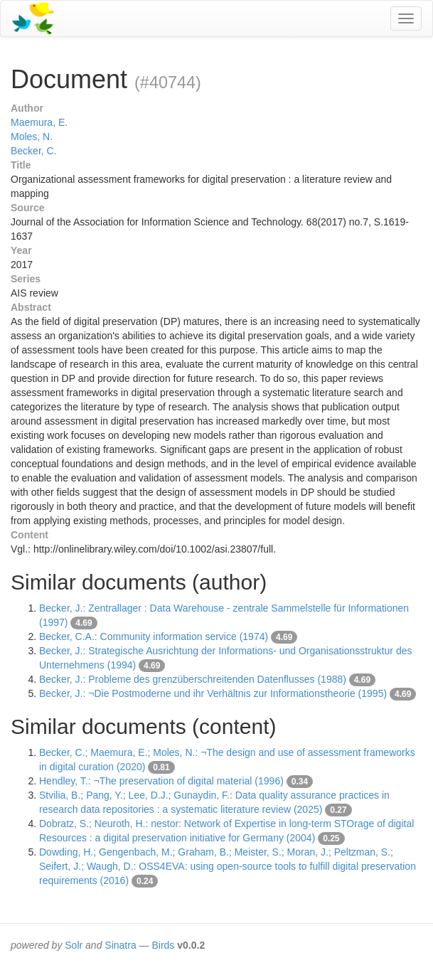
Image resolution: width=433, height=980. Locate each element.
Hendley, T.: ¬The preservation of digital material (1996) (161, 781)
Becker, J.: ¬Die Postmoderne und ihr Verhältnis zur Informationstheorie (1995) (213, 693)
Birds (163, 945)
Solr (74, 945)
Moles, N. (32, 137)
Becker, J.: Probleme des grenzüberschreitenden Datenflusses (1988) (193, 679)
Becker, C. (34, 151)
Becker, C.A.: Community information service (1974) (154, 637)
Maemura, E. (39, 122)
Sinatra (120, 945)
